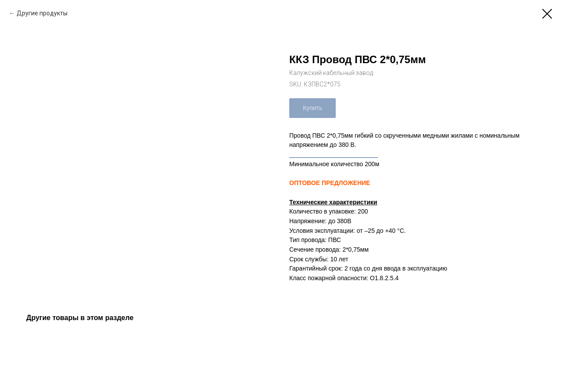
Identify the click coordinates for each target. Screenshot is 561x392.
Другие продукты (42, 13)
